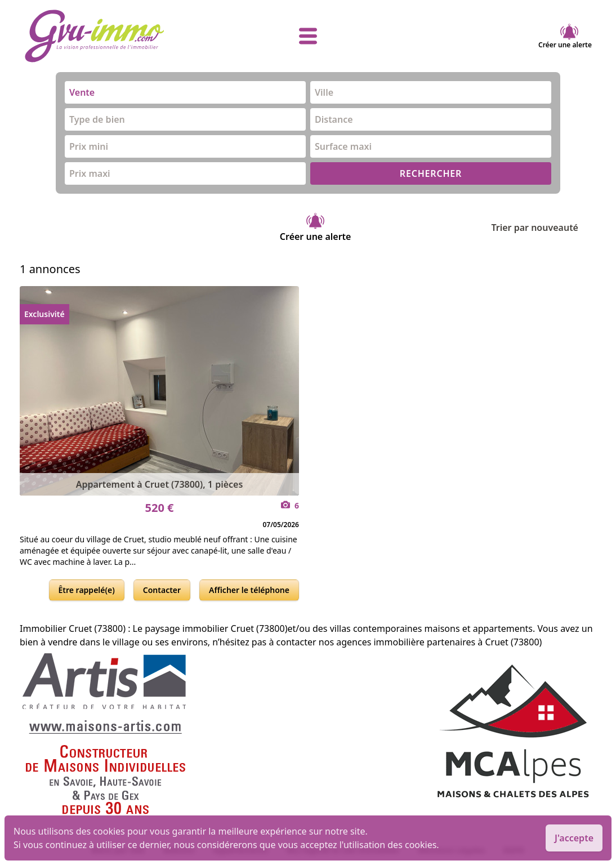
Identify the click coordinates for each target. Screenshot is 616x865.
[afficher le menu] (308, 36)
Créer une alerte (565, 36)
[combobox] (185, 92)
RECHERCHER (431, 173)
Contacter (162, 590)
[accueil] (119, 36)
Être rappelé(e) (87, 590)
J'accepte (574, 838)
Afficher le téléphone (249, 590)
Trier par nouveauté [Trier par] (544, 228)
